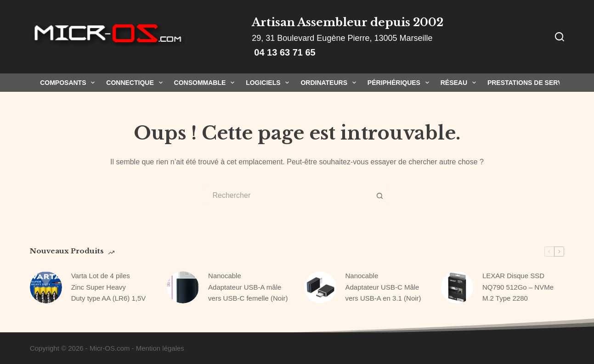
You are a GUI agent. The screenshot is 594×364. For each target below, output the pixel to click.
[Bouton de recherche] (380, 196)
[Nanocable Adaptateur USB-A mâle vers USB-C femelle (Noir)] (183, 287)
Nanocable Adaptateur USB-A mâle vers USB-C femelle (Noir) (248, 287)
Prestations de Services (532, 83)
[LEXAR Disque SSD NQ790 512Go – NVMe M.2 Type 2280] (457, 287)
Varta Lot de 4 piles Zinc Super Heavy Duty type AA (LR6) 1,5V (109, 287)
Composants (69, 83)
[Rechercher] (560, 37)
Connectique (136, 83)
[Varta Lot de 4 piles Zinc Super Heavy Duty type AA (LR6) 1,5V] (46, 287)
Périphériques (400, 83)
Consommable (206, 83)
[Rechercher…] (288, 196)
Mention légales (160, 348)
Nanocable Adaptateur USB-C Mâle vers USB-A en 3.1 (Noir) (383, 287)
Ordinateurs (330, 83)
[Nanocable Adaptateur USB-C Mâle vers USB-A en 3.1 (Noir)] (320, 287)
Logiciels (269, 83)
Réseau (460, 83)
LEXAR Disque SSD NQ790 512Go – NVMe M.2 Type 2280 (518, 287)
